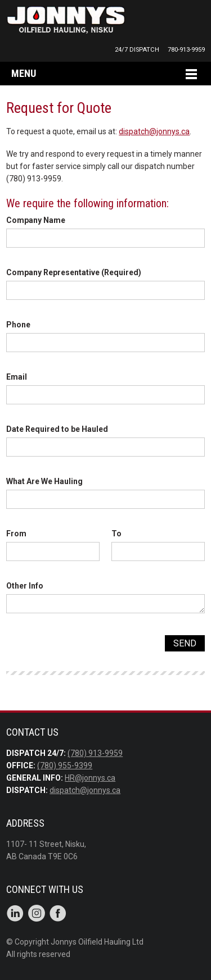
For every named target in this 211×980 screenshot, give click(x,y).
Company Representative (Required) (74, 272)
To (116, 534)
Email (17, 377)
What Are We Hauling (44, 481)
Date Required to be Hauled (57, 429)
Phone (18, 325)
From (16, 534)
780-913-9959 (186, 50)
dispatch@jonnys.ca (154, 131)
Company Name (36, 220)
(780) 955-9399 (65, 765)
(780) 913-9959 (95, 753)
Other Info (25, 586)
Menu (24, 73)
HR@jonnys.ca (90, 778)
